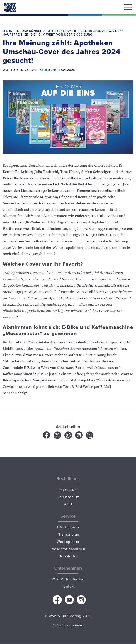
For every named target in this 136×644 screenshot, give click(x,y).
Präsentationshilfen (68, 549)
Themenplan (68, 534)
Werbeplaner (68, 542)
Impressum (68, 490)
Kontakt (68, 586)
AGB (68, 504)
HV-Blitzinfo (68, 527)
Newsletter (68, 556)
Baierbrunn (48, 70)
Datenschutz (68, 497)
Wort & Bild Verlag (68, 579)
